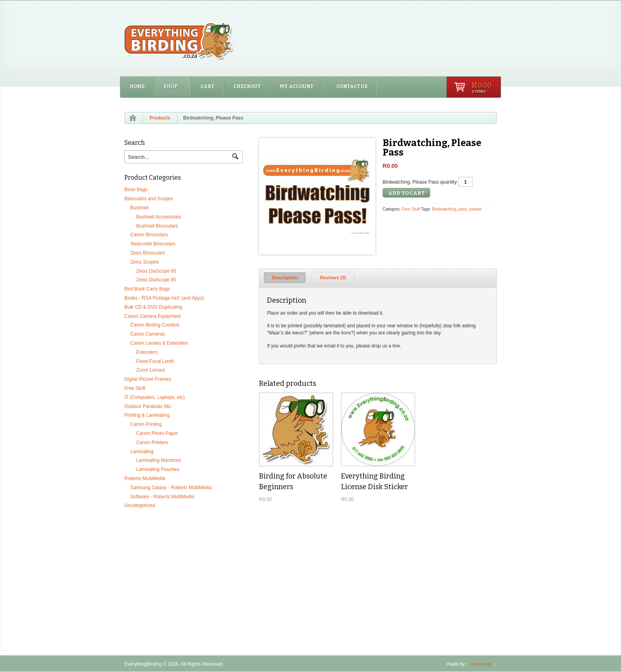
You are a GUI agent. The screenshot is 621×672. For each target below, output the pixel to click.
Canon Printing (146, 424)
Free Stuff (411, 209)
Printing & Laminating (147, 415)
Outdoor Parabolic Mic (148, 406)
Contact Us (352, 86)
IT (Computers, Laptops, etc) (155, 397)
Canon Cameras (148, 334)
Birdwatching (444, 209)
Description (285, 278)
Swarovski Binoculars (153, 244)
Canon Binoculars (149, 235)
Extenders (147, 352)
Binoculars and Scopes (149, 199)
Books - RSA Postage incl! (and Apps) (164, 298)
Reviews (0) (333, 278)
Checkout (247, 86)
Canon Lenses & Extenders (159, 343)
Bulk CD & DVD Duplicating (153, 307)
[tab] (285, 278)
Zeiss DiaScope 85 (156, 280)
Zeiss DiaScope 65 (156, 271)
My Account (296, 87)
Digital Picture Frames (148, 379)
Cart (207, 86)
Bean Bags (136, 190)
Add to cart (406, 193)
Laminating (142, 452)
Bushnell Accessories (159, 217)
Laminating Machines (159, 460)
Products (160, 118)
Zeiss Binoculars (148, 253)
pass (463, 209)
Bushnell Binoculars (157, 226)
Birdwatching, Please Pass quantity (420, 182)
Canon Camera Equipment (152, 316)
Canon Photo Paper (157, 433)
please (475, 209)
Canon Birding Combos (155, 325)
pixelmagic (481, 664)
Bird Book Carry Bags (147, 289)
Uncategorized (140, 505)
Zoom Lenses (151, 370)
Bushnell (139, 208)
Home (137, 86)
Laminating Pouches (158, 469)
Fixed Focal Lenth (155, 361)
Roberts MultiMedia (145, 478)
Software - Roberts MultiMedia (162, 497)
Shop (170, 87)
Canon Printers (152, 442)
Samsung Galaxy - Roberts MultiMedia (171, 488)
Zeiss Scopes (145, 262)
